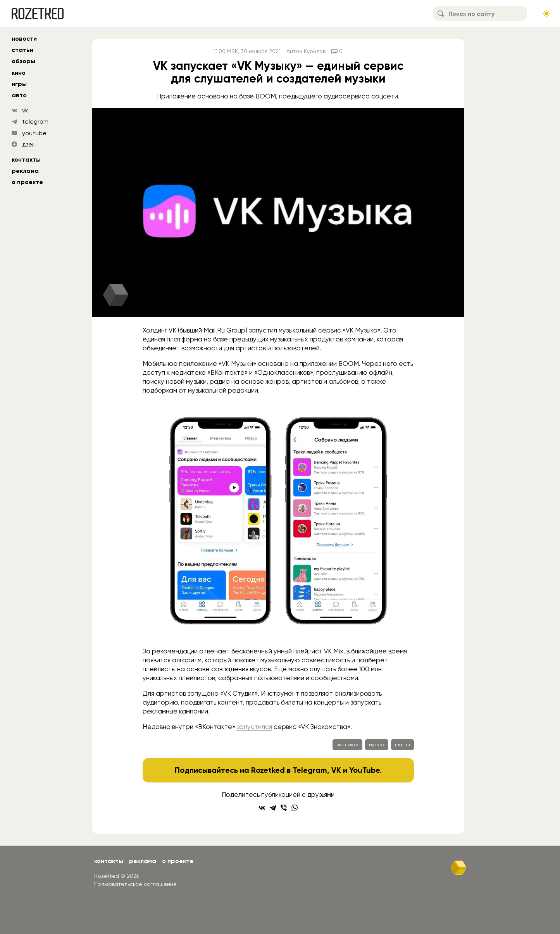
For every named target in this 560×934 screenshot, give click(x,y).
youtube (34, 133)
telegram (35, 121)
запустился (254, 727)
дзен (29, 144)
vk (25, 110)
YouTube (364, 770)
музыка (377, 744)
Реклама (25, 171)
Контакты (26, 159)
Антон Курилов (306, 51)
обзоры (23, 61)
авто (19, 95)
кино (19, 73)
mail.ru (402, 744)
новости (24, 39)
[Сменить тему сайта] (546, 14)
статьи (22, 50)
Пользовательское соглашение (135, 884)
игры (19, 84)
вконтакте (347, 744)
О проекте (27, 182)
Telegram (310, 770)
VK (336, 770)
